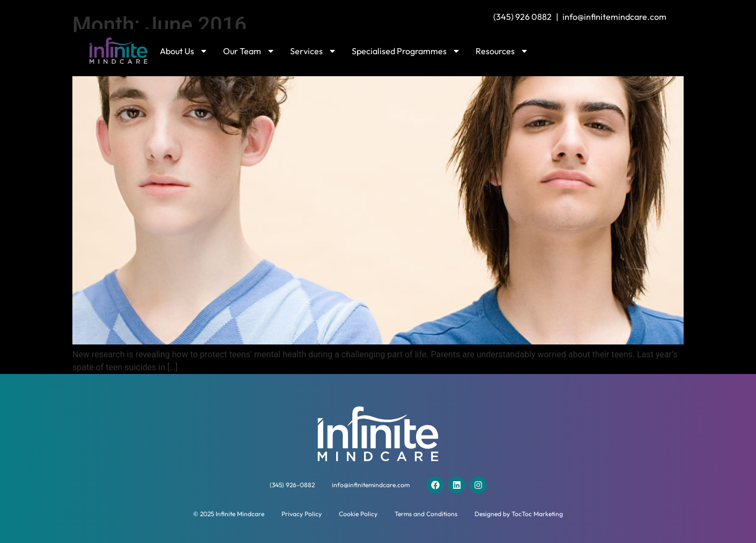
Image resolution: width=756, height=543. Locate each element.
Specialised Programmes (406, 51)
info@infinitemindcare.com (614, 17)
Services (313, 51)
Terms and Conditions (426, 514)
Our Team (249, 51)
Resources (502, 51)
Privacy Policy (302, 514)
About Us (184, 51)
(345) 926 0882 (522, 17)
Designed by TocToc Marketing (519, 514)
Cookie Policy (358, 514)
